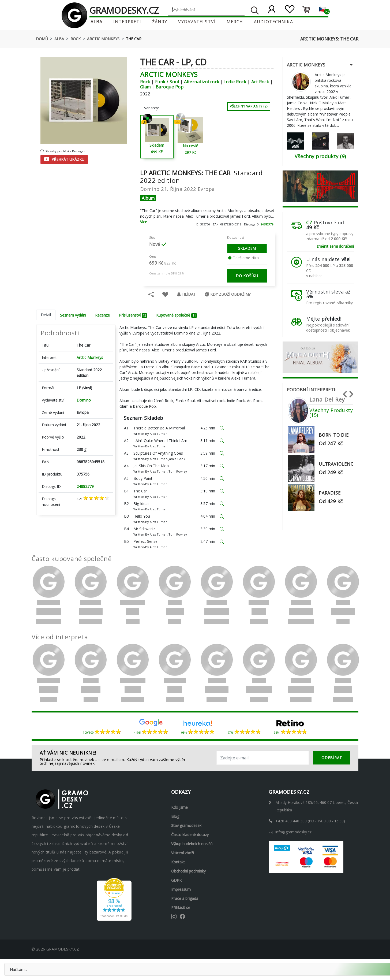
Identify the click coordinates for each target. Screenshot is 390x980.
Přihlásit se (181, 907)
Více (144, 222)
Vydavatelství (197, 22)
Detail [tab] (46, 315)
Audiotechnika (273, 22)
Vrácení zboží (183, 853)
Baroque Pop (170, 87)
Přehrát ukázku (64, 159)
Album (148, 198)
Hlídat (186, 294)
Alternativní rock (202, 82)
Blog (175, 816)
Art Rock (260, 82)
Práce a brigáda (185, 898)
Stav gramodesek (186, 825)
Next (351, 392)
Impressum (181, 889)
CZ (309, 222)
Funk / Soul (167, 82)
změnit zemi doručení (335, 246)
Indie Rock (235, 82)
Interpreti (127, 22)
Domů (42, 39)
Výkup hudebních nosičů (192, 844)
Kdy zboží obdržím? (227, 294)
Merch (235, 22)
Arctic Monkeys (103, 39)
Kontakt (178, 862)
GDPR (176, 880)
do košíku (247, 276)
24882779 (267, 224)
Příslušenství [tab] (133, 315)
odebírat (332, 758)
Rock (76, 39)
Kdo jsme (179, 807)
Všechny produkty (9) (320, 156)
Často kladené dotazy (190, 835)
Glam (145, 87)
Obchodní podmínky (188, 871)
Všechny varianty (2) (249, 106)
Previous (345, 392)
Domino (84, 400)
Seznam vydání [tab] (73, 315)
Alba (96, 22)
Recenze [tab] (102, 315)
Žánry (160, 22)
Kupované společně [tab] (176, 315)
